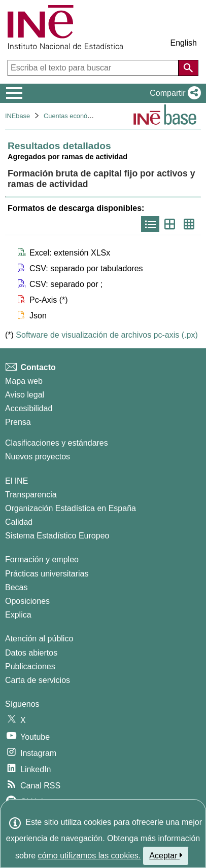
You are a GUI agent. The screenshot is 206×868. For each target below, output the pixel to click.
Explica (18, 615)
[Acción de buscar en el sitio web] (188, 68)
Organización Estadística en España (71, 508)
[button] (173, 93)
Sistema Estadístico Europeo (57, 536)
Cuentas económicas (74, 116)
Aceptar (166, 855)
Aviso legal (25, 395)
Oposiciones (27, 601)
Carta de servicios (38, 680)
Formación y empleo (42, 559)
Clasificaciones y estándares (57, 443)
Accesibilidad (29, 408)
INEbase (18, 116)
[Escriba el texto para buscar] (94, 68)
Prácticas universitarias (47, 574)
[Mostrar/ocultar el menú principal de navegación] (14, 93)
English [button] (184, 43)
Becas (16, 587)
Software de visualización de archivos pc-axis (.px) (107, 335)
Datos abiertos (31, 653)
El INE (16, 481)
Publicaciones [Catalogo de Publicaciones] (30, 666)
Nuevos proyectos (38, 457)
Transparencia (31, 495)
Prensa (18, 422)
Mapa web (24, 381)
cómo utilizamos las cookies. (90, 856)
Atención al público (39, 639)
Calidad (19, 522)
